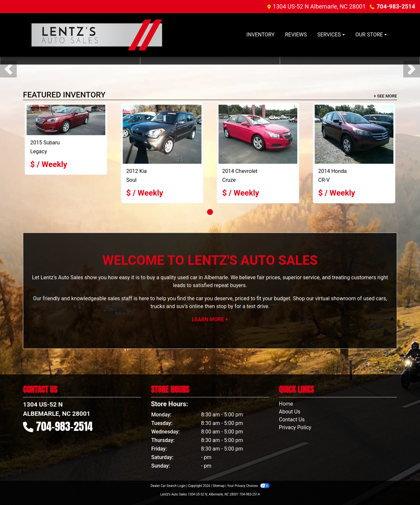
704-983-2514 (396, 6)
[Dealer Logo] (97, 35)
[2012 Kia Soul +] (162, 134)
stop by (225, 306)
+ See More (385, 96)
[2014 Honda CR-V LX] (354, 134)
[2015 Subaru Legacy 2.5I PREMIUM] (66, 120)
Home (286, 404)
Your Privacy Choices (248, 486)
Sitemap (219, 486)
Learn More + (210, 319)
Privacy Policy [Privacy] (295, 427)
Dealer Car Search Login (168, 486)
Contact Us (292, 420)
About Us (290, 412)
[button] (8, 69)
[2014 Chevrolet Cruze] (258, 134)
